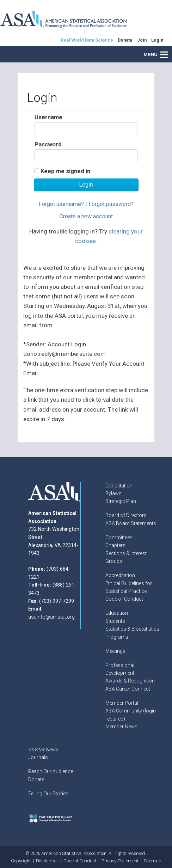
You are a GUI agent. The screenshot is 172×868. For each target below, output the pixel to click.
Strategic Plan (121, 501)
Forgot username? (61, 204)
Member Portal (122, 703)
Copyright (21, 861)
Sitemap (153, 861)
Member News (121, 727)
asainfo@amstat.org (51, 617)
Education (117, 613)
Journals (38, 757)
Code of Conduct (124, 599)
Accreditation (120, 575)
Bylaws (113, 493)
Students (115, 621)
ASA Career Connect (128, 689)
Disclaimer (47, 861)
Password (48, 144)
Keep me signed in (65, 171)
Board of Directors (126, 515)
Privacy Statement (120, 861)
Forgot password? (111, 204)
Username (48, 117)
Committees (119, 538)
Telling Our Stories (48, 794)
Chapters (115, 545)
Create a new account (86, 216)
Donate (36, 779)
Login (157, 40)
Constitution (119, 486)
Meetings (115, 651)
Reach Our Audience (51, 771)
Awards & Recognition (130, 681)
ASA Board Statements (131, 523)
